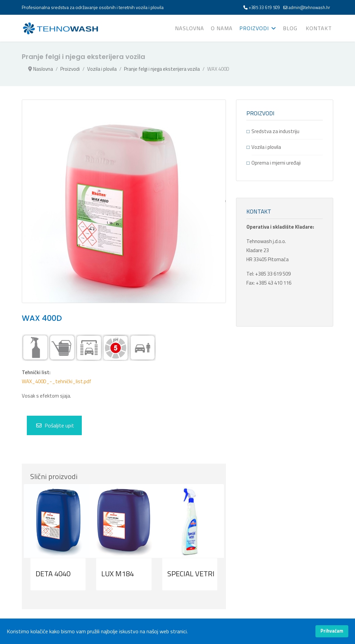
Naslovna (190, 28)
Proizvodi (254, 28)
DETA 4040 (53, 574)
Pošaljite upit (55, 425)
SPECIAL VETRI (191, 574)
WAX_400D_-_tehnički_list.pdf (56, 381)
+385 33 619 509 (264, 8)
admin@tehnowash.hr (309, 8)
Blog (290, 28)
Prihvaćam (332, 631)
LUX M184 (117, 574)
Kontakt (319, 28)
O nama (222, 28)
